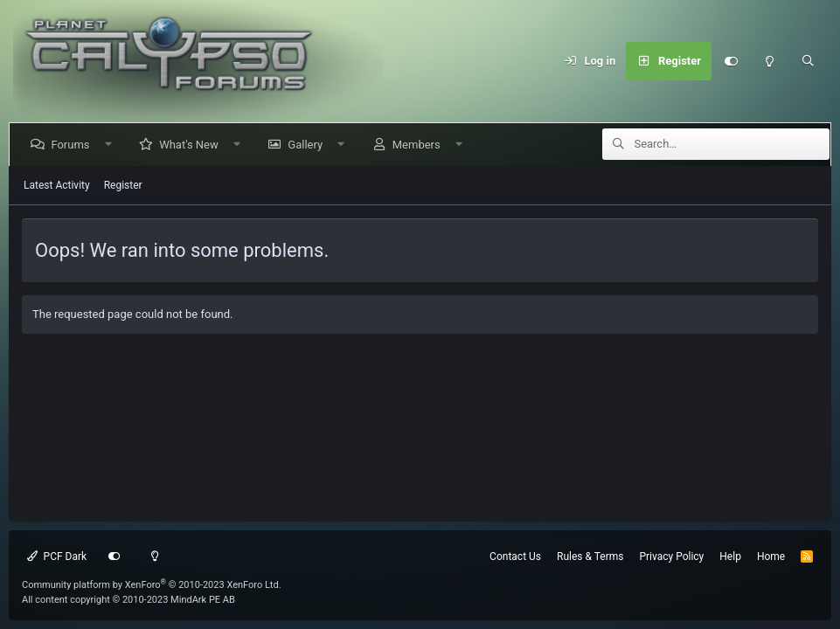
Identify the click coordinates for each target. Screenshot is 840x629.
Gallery (309, 145)
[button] (111, 145)
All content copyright (128, 600)
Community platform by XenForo (152, 585)
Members (419, 145)
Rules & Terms (590, 556)
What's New (192, 145)
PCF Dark (57, 556)
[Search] (808, 61)
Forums (73, 145)
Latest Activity (57, 185)
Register (123, 185)
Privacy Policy (671, 556)
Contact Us (515, 556)
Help (730, 556)
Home (771, 556)
